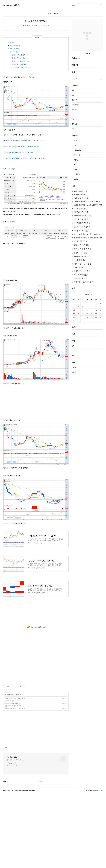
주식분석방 (37, 26)
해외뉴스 (75, 110)
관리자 (74, 367)
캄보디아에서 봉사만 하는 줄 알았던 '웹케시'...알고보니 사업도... (24, 141)
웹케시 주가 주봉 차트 (19, 55)
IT (73, 115)
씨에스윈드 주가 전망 (83, 264)
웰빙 (73, 95)
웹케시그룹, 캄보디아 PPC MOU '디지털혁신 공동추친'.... (22, 147)
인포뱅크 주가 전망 (80, 268)
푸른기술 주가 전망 (80, 191)
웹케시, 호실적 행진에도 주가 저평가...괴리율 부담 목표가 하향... (24, 158)
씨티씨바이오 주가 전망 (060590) (13, 720)
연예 (73, 119)
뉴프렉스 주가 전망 (80, 241)
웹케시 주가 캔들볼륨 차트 (20, 64)
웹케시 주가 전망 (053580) (36, 21)
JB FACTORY (98, 805)
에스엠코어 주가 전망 (81, 231)
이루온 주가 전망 (81, 220)
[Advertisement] (36, 263)
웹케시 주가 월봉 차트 (19, 58)
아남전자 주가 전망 (82, 227)
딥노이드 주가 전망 (80, 279)
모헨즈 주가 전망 (94, 234)
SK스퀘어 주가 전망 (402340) (12, 715)
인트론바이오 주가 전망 (82, 223)
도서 (73, 90)
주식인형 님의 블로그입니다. (15, 774)
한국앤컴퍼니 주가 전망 (82, 271)
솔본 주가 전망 (95, 202)
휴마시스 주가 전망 (82, 245)
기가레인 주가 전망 (80, 195)
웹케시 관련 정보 (15, 46)
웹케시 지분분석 (15, 52)
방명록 (56, 14)
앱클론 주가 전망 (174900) (11, 718)
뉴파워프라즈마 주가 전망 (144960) (14, 722)
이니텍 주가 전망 (80, 205)
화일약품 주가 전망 (95, 205)
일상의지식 (75, 100)
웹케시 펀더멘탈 (15, 49)
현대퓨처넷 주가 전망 (81, 212)
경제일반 (75, 124)
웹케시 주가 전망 (96, 238)
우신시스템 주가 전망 (83, 249)
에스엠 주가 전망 (80, 260)
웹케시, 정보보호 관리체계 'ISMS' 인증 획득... (18, 153)
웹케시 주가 (11, 42)
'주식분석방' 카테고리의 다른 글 (22, 68)
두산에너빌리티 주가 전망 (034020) (14, 713)
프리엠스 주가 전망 (80, 202)
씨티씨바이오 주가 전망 (82, 257)
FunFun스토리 (13, 771)
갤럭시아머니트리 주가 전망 (83, 282)
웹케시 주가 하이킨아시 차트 (21, 61)
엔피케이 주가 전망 (80, 253)
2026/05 (87, 294)
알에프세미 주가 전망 (81, 198)
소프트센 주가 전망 (80, 209)
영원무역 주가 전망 (80, 238)
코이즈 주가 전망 (81, 275)
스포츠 (74, 129)
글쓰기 (74, 372)
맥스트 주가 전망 (80, 234)
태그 (52, 14)
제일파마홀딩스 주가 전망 (83, 216)
